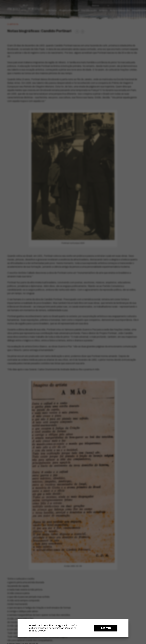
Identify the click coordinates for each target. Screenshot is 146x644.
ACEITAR (106, 628)
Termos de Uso (37, 631)
